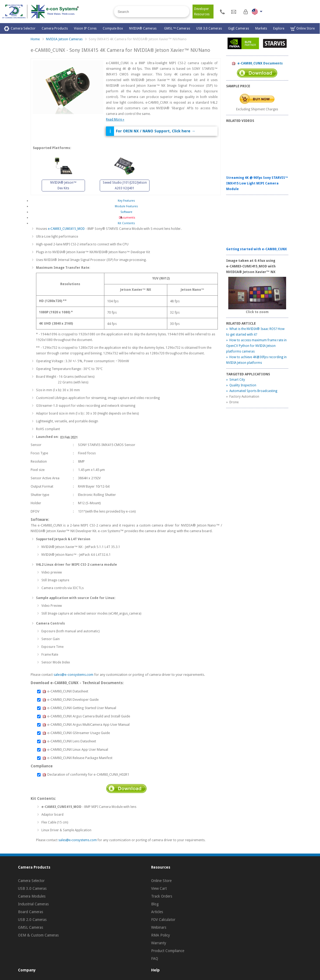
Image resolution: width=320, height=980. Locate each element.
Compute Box (113, 28)
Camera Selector (20, 29)
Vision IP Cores (85, 28)
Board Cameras (31, 912)
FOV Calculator (163, 920)
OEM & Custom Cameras (38, 935)
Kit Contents (126, 223)
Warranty (159, 943)
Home (35, 39)
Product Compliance (168, 951)
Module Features (126, 206)
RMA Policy (161, 935)
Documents (126, 218)
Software (126, 212)
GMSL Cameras (31, 927)
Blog (155, 904)
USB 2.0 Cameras (32, 920)
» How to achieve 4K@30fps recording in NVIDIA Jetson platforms (256, 360)
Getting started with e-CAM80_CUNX (257, 249)
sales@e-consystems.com (73, 675)
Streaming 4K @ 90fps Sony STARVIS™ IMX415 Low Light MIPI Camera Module (257, 183)
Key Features (126, 201)
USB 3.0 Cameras (209, 28)
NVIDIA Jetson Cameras (64, 39)
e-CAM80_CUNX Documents (257, 64)
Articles (157, 912)
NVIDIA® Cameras (144, 28)
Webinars (159, 927)
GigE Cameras (239, 28)
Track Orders (162, 896)
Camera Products (55, 28)
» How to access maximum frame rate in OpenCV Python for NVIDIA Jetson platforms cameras (256, 346)
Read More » (115, 119)
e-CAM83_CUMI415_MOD (66, 229)
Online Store (303, 29)
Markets (261, 28)
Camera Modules (32, 896)
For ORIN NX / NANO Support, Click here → (156, 131)
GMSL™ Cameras (177, 28)
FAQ (155, 959)
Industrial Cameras (33, 904)
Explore (279, 28)
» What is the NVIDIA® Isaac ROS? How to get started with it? (255, 332)
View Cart (159, 888)
